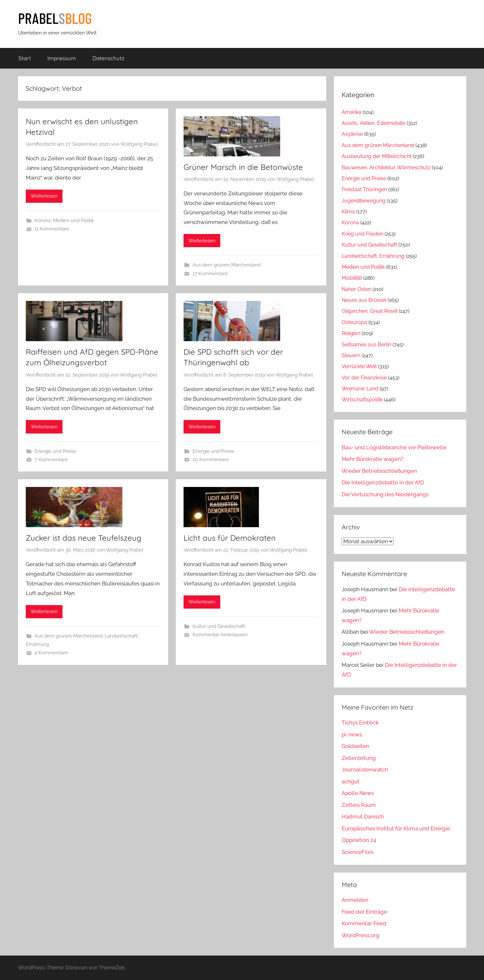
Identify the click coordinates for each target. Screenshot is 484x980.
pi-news (352, 734)
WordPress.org (361, 935)
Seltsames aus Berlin (366, 345)
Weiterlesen (44, 196)
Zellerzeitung (359, 758)
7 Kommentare (51, 460)
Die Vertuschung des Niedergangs (385, 494)
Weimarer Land (360, 389)
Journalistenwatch (365, 770)
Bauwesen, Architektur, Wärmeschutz (386, 168)
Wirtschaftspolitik (362, 400)
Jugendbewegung (364, 201)
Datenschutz (108, 58)
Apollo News (358, 793)
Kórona (43, 220)
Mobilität (352, 278)
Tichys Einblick (360, 723)
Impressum (62, 58)
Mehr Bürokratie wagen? (373, 459)
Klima (348, 212)
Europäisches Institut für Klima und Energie (396, 828)
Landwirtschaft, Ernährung (373, 256)
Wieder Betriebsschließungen (379, 471)
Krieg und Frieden (362, 234)
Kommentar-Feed (364, 923)
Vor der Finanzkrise (364, 378)
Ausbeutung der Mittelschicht (377, 156)
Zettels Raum (359, 805)
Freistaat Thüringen (364, 189)
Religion (351, 333)
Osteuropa (354, 322)
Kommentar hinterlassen (220, 635)
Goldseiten (356, 746)
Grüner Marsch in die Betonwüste (243, 167)
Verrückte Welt (359, 366)
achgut (351, 781)
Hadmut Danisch (363, 817)
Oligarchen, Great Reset (370, 311)
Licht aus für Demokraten (230, 538)
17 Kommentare (210, 274)
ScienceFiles (358, 852)
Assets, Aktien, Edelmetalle (374, 123)
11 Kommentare (52, 229)
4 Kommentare (51, 653)
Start (25, 58)
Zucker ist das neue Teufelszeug (84, 538)
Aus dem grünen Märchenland (227, 265)
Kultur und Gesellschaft (219, 626)
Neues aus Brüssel (364, 300)
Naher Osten (356, 289)
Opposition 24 (359, 840)
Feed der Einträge (364, 912)
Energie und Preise (55, 451)
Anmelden (355, 900)
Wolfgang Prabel (139, 144)
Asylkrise (352, 134)
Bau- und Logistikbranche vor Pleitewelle (394, 447)
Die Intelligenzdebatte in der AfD (383, 482)
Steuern (351, 355)
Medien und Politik (73, 220)
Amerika (351, 112)
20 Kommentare (211, 460)
